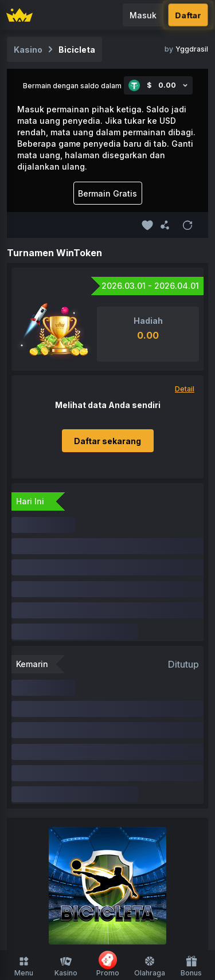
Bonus (191, 966)
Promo (108, 964)
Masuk (143, 15)
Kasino (66, 966)
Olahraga (150, 966)
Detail (185, 389)
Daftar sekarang (107, 441)
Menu (24, 966)
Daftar (188, 15)
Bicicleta (77, 50)
